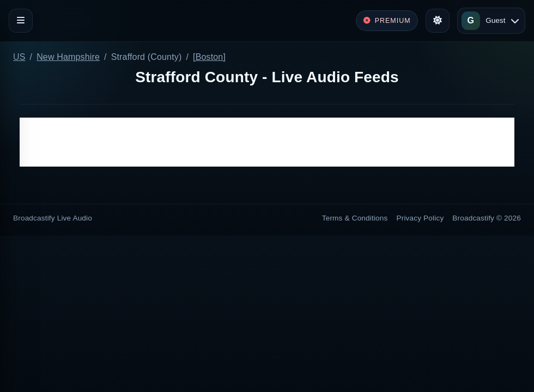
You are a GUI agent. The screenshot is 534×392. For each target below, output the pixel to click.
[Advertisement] (267, 142)
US (19, 57)
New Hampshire (68, 57)
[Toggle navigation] (21, 21)
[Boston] (209, 57)
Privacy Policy (420, 218)
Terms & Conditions (355, 218)
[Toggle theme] (438, 21)
